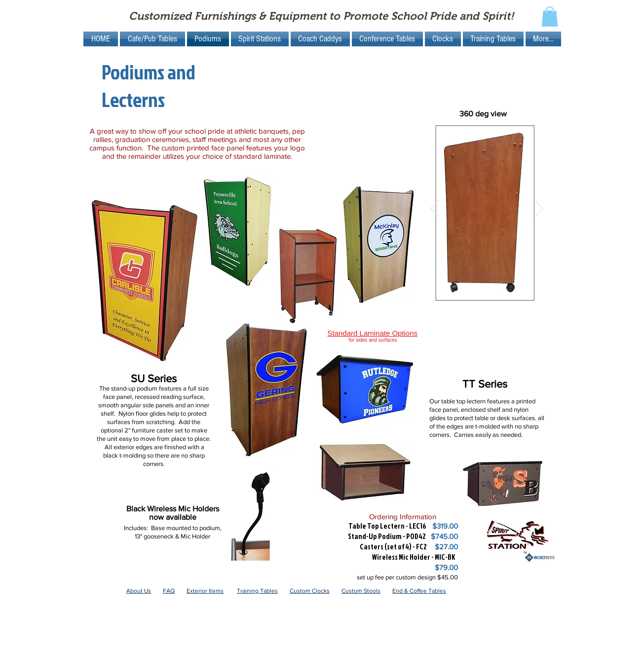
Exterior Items (205, 591)
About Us (139, 591)
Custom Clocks (310, 591)
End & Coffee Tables (419, 591)
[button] (550, 17)
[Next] (539, 209)
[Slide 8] (505, 293)
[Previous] (435, 209)
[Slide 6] (482, 293)
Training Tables (257, 591)
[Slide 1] (447, 293)
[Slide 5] (471, 293)
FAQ (169, 591)
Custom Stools (361, 591)
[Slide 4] (459, 293)
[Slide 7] (493, 293)
